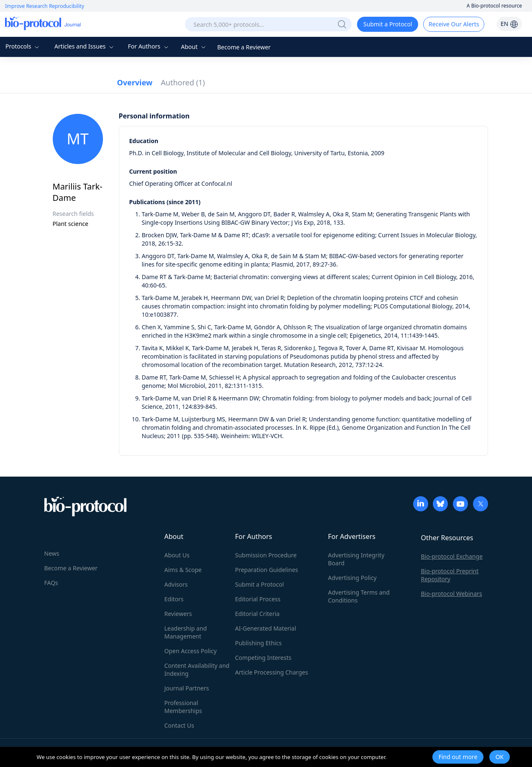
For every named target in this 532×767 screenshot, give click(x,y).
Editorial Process (258, 599)
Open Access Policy (191, 651)
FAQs (51, 583)
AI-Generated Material (266, 628)
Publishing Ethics (258, 643)
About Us (177, 555)
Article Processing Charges (272, 672)
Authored (183, 82)
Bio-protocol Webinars (452, 594)
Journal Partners (187, 688)
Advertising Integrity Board (356, 559)
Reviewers (178, 614)
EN (509, 24)
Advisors (176, 584)
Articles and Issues (85, 46)
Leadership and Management (186, 632)
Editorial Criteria (257, 614)
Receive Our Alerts (454, 24)
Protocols (23, 46)
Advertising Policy (352, 578)
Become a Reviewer (244, 47)
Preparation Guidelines (267, 570)
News (52, 553)
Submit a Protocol (388, 24)
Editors (174, 599)
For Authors (149, 46)
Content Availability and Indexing (197, 670)
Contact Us (179, 725)
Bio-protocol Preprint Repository (450, 575)
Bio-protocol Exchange (452, 556)
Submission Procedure (266, 555)
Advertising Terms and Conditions (359, 596)
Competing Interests (263, 658)
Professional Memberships (183, 707)
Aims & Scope (183, 570)
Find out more (458, 757)
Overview (135, 82)
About (194, 47)
